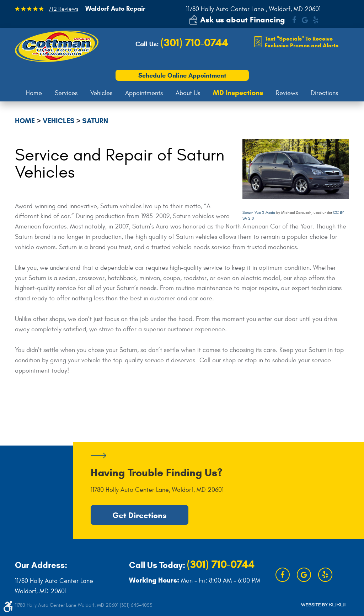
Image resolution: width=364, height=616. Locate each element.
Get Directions (140, 515)
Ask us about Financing (243, 20)
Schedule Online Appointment (182, 75)
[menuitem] (34, 93)
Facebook (294, 20)
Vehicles (101, 93)
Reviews (287, 93)
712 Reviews (63, 9)
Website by (323, 605)
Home (34, 93)
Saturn (95, 121)
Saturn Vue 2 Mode (259, 213)
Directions (324, 93)
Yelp (315, 20)
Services (66, 93)
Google (305, 20)
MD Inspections (238, 93)
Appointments (144, 93)
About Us (188, 93)
